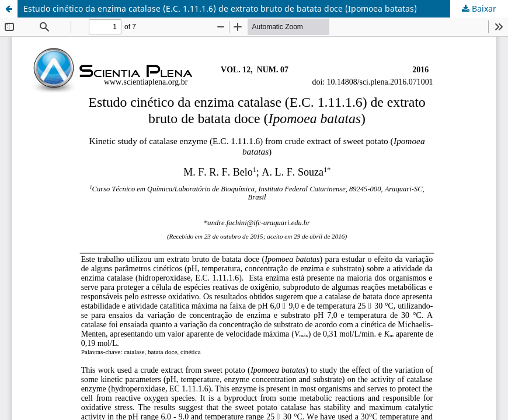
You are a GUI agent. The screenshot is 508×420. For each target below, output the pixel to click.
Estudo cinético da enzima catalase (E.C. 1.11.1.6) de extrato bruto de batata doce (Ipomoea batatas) (220, 8)
